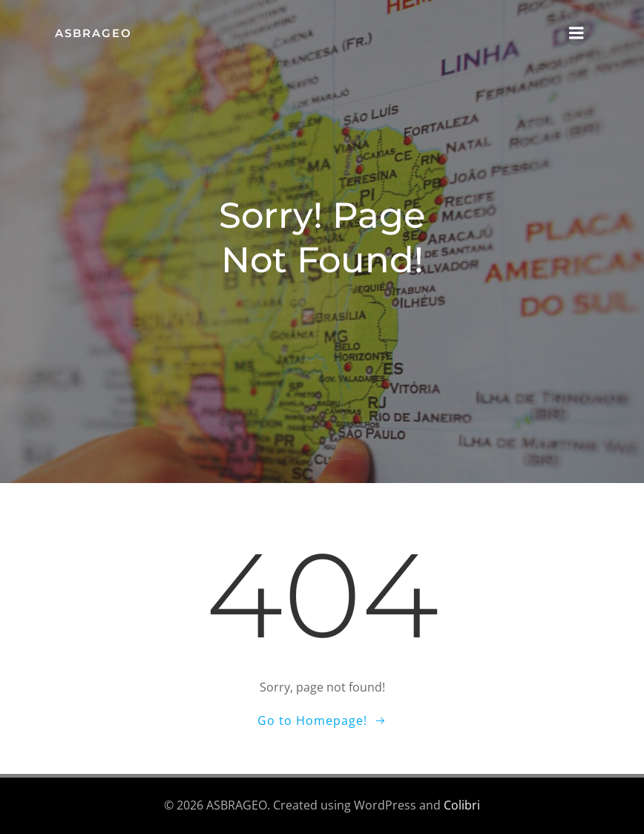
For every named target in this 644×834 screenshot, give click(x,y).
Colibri (462, 805)
